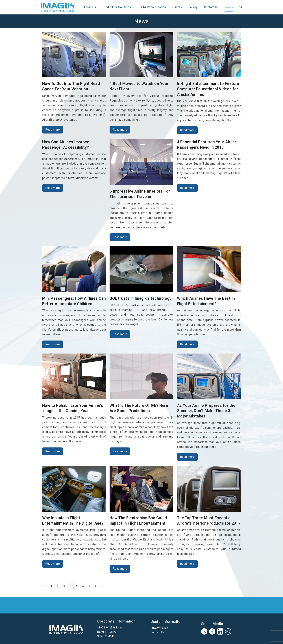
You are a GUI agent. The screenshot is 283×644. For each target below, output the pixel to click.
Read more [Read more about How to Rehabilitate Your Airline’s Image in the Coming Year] (53, 451)
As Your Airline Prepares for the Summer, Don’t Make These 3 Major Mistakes (206, 411)
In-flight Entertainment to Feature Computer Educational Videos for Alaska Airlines (208, 89)
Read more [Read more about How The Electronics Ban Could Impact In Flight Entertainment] (120, 569)
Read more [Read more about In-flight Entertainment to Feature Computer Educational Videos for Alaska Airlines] (187, 130)
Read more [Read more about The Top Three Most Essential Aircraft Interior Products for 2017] (187, 564)
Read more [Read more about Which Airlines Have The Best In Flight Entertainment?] (187, 344)
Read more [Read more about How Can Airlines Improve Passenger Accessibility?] (53, 188)
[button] (239, 7)
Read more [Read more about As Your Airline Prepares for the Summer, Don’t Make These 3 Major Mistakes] (187, 457)
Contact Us (157, 632)
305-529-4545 (106, 636)
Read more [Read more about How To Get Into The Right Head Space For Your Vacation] (53, 130)
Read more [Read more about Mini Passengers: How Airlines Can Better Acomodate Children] (53, 344)
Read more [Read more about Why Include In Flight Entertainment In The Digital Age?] (53, 564)
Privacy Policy (159, 628)
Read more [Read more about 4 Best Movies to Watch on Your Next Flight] (120, 130)
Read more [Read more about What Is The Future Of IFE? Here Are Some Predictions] (120, 451)
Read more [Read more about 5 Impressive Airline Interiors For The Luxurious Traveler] (120, 237)
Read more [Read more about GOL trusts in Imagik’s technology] (120, 334)
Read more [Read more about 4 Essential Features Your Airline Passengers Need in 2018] (187, 188)
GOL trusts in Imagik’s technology (141, 298)
